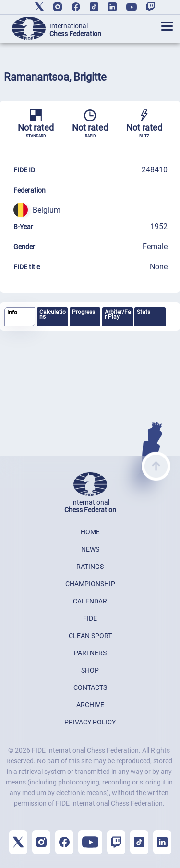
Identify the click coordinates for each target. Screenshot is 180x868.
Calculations (53, 314)
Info (12, 313)
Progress (84, 312)
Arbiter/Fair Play (119, 314)
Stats (144, 312)
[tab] (20, 317)
